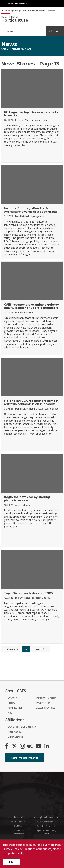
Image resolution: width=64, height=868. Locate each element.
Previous (11, 649)
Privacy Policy (43, 703)
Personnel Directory (47, 698)
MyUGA (18, 826)
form (24, 853)
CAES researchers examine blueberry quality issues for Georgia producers (31, 306)
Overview (12, 698)
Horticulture (16, 49)
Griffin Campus (15, 737)
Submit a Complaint (46, 826)
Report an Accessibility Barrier (46, 832)
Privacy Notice (12, 849)
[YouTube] (38, 747)
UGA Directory (18, 822)
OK (11, 862)
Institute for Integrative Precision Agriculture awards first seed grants (31, 210)
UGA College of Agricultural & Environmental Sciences (29, 11)
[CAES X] (15, 747)
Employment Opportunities (18, 832)
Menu (7, 31)
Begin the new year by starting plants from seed (27, 499)
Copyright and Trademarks (46, 817)
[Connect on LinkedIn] (47, 747)
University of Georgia (15, 3)
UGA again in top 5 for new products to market (31, 114)
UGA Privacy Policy (46, 822)
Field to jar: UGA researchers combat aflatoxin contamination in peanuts (31, 402)
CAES (4, 49)
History (11, 703)
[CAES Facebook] (7, 747)
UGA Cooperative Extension (22, 727)
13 (26, 649)
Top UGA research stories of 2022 (29, 593)
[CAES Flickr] (30, 747)
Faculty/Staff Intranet (24, 758)
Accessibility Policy (46, 708)
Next (41, 649)
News (28, 49)
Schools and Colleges (18, 817)
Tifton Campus (15, 732)
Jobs (10, 713)
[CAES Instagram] (23, 747)
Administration (15, 708)
